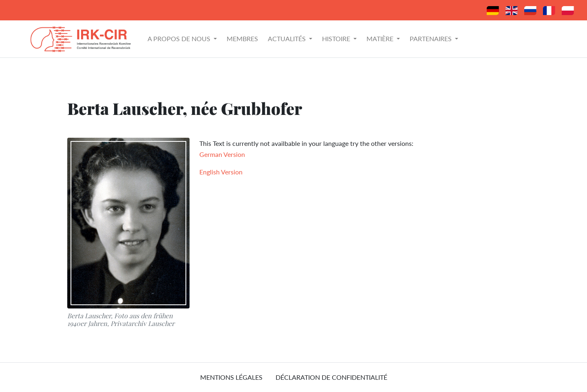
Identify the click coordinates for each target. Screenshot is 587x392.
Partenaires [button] (431, 39)
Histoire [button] (337, 39)
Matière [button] (381, 39)
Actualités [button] (288, 39)
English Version (221, 172)
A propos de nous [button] (180, 39)
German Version (222, 154)
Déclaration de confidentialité (331, 377)
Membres (242, 39)
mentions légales (231, 377)
